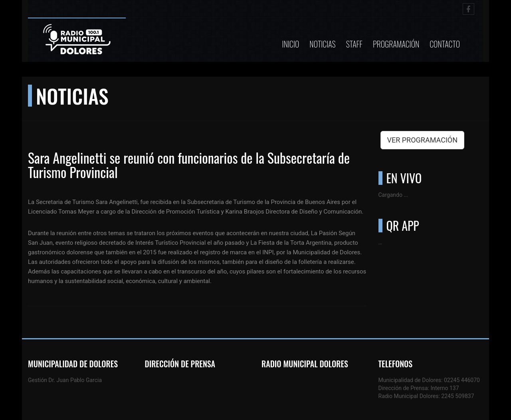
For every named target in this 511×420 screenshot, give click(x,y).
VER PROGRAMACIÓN (423, 140)
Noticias (322, 44)
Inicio (291, 44)
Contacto (445, 44)
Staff (354, 44)
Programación (396, 44)
